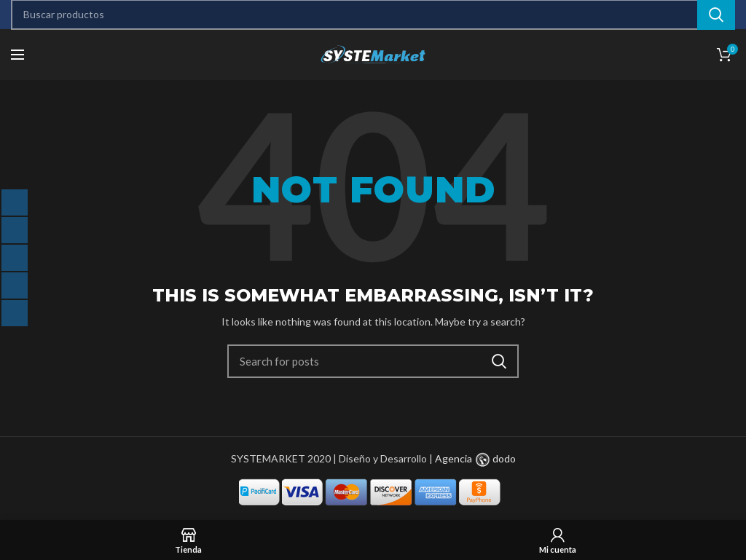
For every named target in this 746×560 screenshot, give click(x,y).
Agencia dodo (475, 458)
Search (499, 361)
